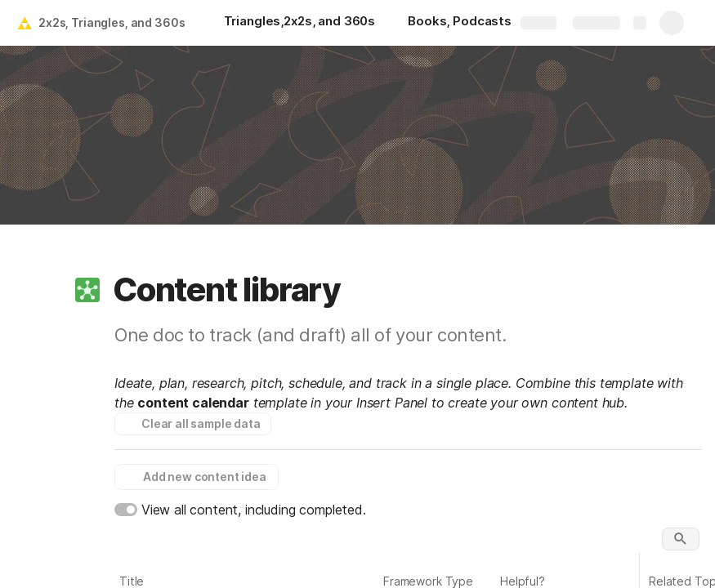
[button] (87, 290)
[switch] (126, 510)
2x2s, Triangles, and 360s (112, 22)
